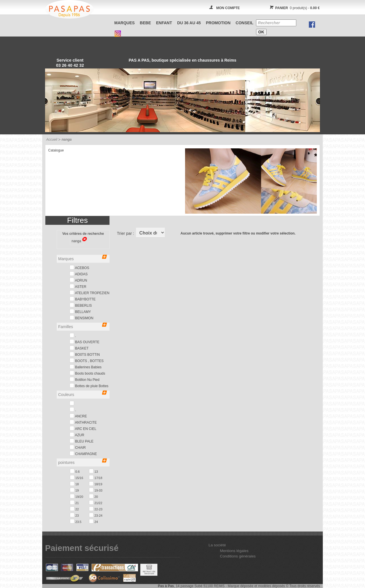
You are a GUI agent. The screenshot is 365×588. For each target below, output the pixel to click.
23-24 (96, 515)
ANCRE (78, 416)
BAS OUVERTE (84, 342)
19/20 (77, 496)
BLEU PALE (82, 441)
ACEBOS (79, 267)
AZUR (77, 435)
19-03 (96, 490)
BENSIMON (81, 318)
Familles (82, 326)
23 (74, 515)
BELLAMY (80, 311)
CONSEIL (244, 23)
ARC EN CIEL (83, 428)
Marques (125, 23)
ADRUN (78, 280)
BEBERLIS (81, 305)
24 (93, 521)
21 (74, 502)
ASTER (78, 286)
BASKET (79, 348)
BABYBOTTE (83, 299)
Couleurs (82, 394)
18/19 (96, 484)
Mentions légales (234, 551)
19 (74, 490)
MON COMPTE (228, 8)
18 (74, 484)
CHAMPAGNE (83, 453)
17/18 (96, 477)
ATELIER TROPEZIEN (90, 293)
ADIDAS (79, 274)
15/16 (77, 477)
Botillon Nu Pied (85, 379)
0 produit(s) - (294, 8)
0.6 (75, 471)
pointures (82, 462)
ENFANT (164, 23)
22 (74, 509)
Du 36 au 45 (189, 23)
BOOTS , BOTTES (87, 360)
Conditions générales (238, 556)
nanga (78, 241)
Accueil (52, 140)
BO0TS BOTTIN (85, 354)
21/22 (96, 502)
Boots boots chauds (87, 373)
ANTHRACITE (83, 422)
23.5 (76, 521)
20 (93, 496)
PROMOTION (218, 23)
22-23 (96, 509)
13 (93, 471)
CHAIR (78, 447)
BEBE (145, 23)
